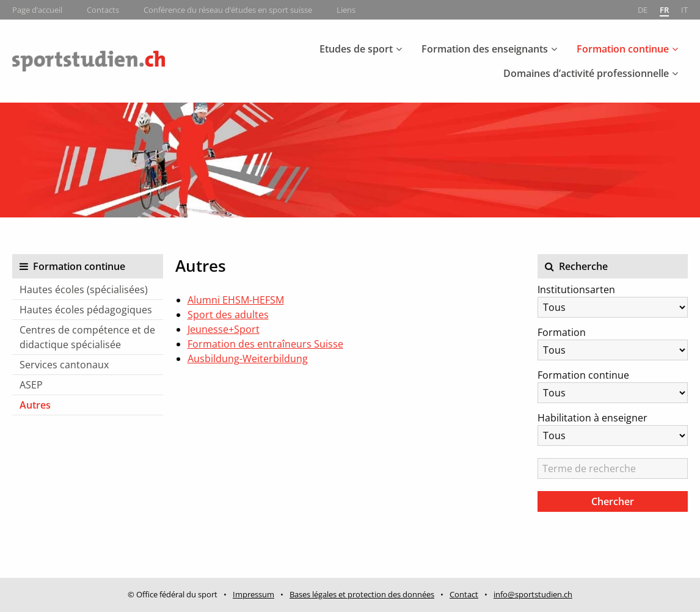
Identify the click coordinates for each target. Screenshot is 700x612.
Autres (35, 405)
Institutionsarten (576, 290)
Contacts (103, 10)
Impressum (253, 594)
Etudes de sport (356, 49)
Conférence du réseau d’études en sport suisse (228, 10)
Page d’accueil (37, 10)
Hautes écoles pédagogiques (86, 310)
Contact (464, 594)
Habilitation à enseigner (592, 418)
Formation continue (623, 49)
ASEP (31, 385)
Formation (562, 332)
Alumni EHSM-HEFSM (236, 300)
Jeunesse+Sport (224, 329)
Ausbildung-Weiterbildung (248, 359)
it (684, 10)
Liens (346, 10)
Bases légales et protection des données (362, 594)
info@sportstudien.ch (533, 594)
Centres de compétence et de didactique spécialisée (87, 337)
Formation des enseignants (485, 49)
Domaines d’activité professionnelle (586, 73)
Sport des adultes (228, 315)
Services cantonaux (64, 365)
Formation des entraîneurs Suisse (265, 344)
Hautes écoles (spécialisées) (84, 290)
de (643, 10)
